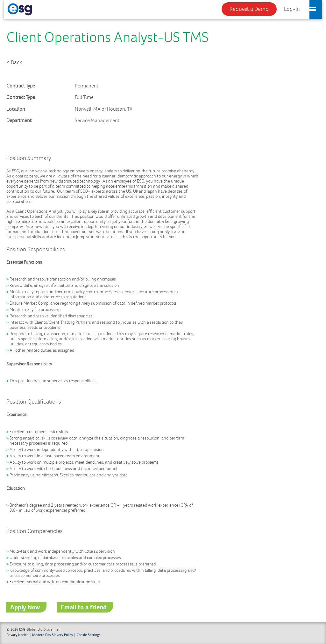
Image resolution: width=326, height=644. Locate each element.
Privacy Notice (17, 635)
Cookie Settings (89, 635)
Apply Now (25, 608)
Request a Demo (249, 9)
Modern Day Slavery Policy (53, 635)
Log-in (292, 9)
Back (16, 63)
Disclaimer (52, 629)
